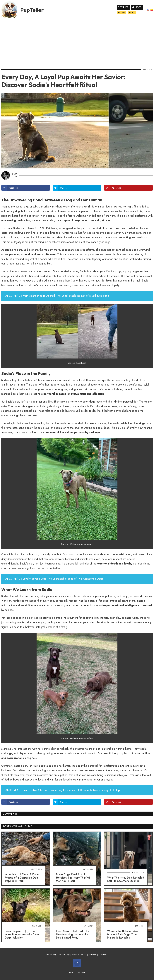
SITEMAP (93, 955)
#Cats (132, 12)
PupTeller (32, 10)
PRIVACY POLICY (79, 955)
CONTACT (103, 955)
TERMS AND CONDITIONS (58, 955)
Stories (123, 7)
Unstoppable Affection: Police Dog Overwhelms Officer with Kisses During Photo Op (71, 790)
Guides (137, 7)
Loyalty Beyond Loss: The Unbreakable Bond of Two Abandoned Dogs (63, 579)
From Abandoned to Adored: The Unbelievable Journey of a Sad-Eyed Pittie (66, 296)
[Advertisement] (77, 43)
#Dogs (121, 12)
